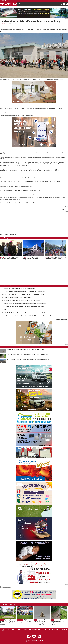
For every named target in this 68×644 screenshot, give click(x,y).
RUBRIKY (23, 4)
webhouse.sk (40, 642)
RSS (56, 629)
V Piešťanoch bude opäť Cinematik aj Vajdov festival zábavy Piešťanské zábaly (25, 307)
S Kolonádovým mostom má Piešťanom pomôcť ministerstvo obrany (21, 310)
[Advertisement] (13, 223)
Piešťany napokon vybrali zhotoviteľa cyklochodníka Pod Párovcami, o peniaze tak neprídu (28, 316)
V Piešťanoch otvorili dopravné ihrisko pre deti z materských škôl (20, 297)
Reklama (52, 629)
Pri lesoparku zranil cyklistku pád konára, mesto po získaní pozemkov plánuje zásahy (27, 354)
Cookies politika (63, 631)
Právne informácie (28, 629)
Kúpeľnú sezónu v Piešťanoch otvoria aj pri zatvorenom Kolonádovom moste (55, 258)
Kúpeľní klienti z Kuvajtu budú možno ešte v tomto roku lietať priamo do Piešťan (25, 313)
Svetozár (66, 1)
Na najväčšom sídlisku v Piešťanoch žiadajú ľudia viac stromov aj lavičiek (22, 301)
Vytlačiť (65, 209)
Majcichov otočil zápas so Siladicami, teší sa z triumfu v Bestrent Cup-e (25, 621)
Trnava (2, 620)
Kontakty (59, 629)
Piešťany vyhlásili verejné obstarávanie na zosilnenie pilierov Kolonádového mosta (31, 259)
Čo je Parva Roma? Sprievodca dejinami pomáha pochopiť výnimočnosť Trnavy (26, 349)
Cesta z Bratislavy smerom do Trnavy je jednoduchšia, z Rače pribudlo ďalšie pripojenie (28, 359)
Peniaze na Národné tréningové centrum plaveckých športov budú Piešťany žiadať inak (25, 304)
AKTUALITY (3, 24)
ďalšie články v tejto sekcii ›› (62, 319)
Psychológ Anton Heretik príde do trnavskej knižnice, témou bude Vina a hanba (8, 622)
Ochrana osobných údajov (38, 629)
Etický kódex (47, 629)
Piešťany (7, 24)
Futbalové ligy (20, 620)
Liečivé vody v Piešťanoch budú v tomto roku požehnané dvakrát (9, 258)
